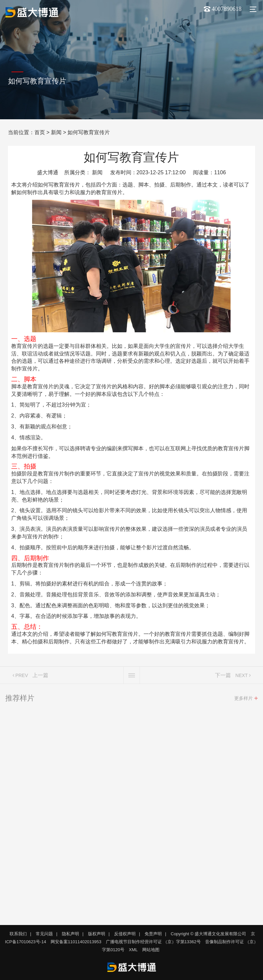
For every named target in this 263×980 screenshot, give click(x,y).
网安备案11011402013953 (76, 942)
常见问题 (44, 934)
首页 (40, 132)
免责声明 (153, 934)
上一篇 (40, 677)
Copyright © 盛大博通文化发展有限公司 (208, 934)
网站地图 (151, 950)
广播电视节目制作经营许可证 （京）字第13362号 (153, 942)
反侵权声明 (125, 934)
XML (133, 950)
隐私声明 (70, 934)
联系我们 (18, 934)
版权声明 (97, 934)
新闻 (56, 132)
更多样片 (243, 700)
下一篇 (223, 677)
